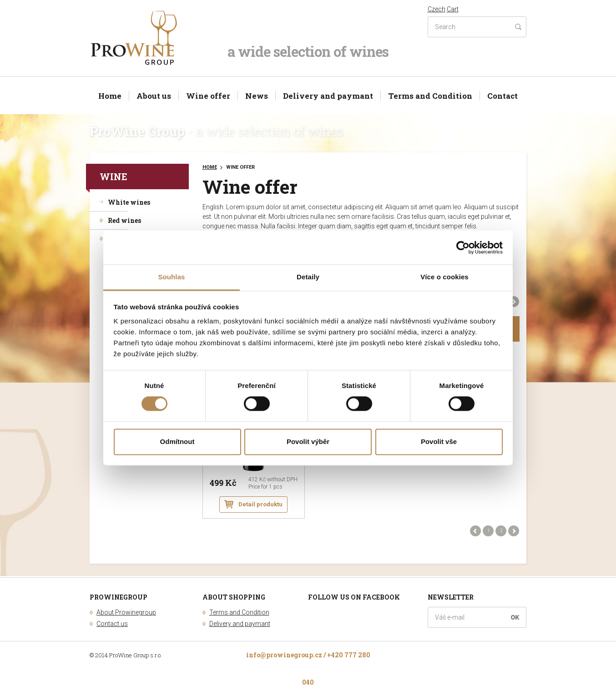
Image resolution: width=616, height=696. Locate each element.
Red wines (124, 220)
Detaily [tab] (308, 277)
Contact (502, 96)
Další (514, 302)
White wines (129, 202)
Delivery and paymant (328, 96)
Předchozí (476, 531)
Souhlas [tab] (171, 277)
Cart (453, 9)
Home (110, 96)
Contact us (112, 624)
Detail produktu (260, 504)
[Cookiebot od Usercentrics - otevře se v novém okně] (463, 247)
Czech (437, 9)
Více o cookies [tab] (444, 277)
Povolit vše (439, 441)
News (257, 96)
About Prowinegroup (126, 612)
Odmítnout (177, 441)
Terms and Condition (430, 96)
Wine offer (208, 96)
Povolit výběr (308, 441)
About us (154, 96)
